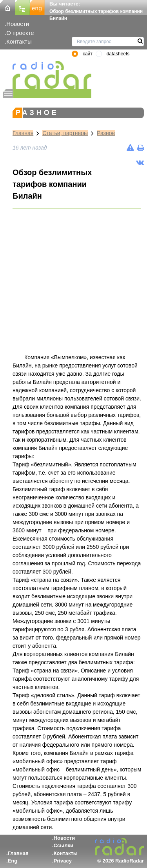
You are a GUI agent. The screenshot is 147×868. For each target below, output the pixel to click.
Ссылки (64, 845)
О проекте (20, 33)
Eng (13, 861)
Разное (106, 133)
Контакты (19, 41)
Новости (18, 24)
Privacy (63, 861)
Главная (23, 133)
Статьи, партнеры (65, 133)
